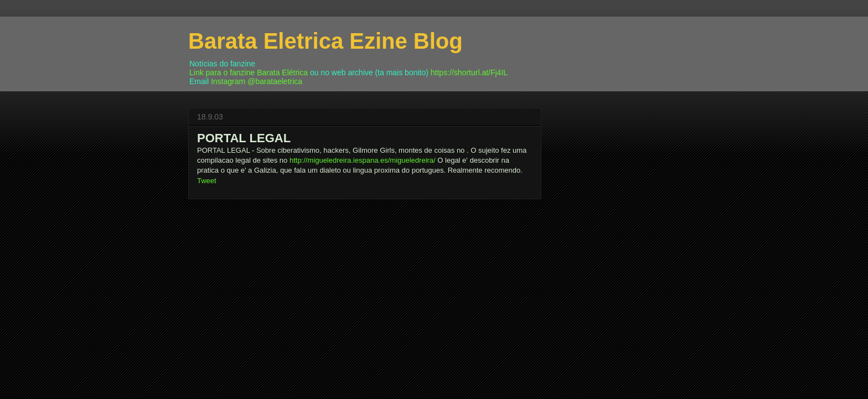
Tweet (207, 181)
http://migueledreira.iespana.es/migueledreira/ (363, 160)
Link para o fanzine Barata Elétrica (249, 72)
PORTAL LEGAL (244, 138)
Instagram (228, 81)
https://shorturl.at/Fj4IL (469, 72)
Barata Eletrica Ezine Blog (325, 41)
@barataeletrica (275, 81)
